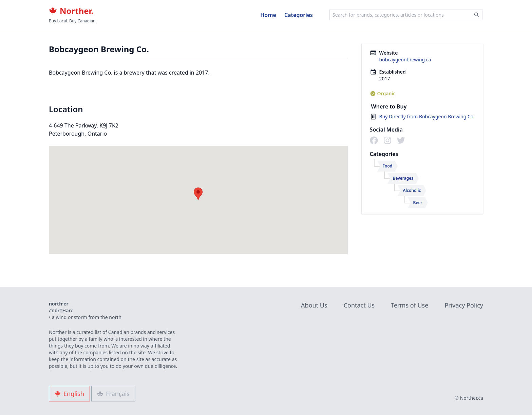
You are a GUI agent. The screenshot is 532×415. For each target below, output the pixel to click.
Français (113, 394)
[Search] (477, 15)
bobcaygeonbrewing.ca (405, 60)
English (69, 394)
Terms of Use (410, 305)
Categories (299, 15)
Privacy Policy (464, 305)
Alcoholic (412, 190)
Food (388, 166)
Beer (418, 203)
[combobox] (406, 15)
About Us (314, 305)
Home (268, 15)
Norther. (71, 11)
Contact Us (359, 305)
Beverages (403, 178)
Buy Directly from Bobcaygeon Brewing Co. (427, 116)
